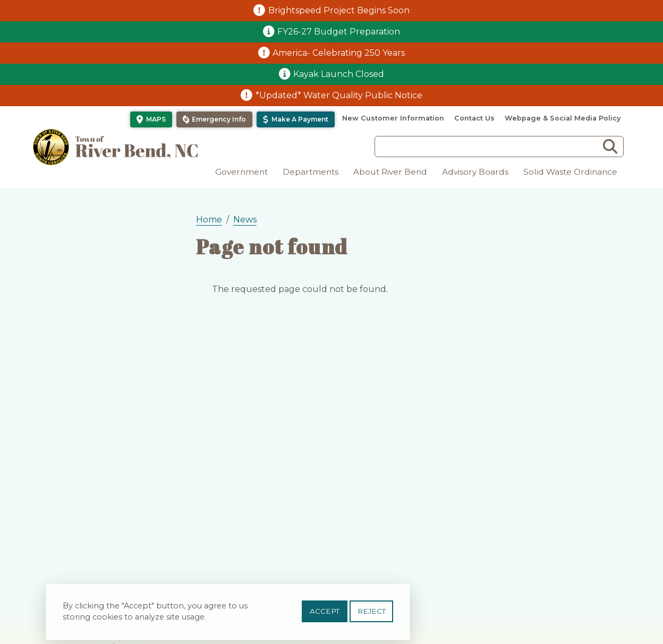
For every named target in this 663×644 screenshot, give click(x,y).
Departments (311, 172)
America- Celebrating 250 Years (339, 53)
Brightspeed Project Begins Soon (339, 10)
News (245, 220)
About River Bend (390, 172)
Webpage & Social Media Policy (563, 118)
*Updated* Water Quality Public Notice (339, 95)
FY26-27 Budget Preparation (339, 32)
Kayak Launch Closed (339, 74)
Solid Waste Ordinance (570, 172)
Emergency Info (219, 119)
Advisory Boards (475, 172)
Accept (325, 612)
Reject (372, 612)
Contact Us (474, 118)
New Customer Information (393, 118)
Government (241, 172)
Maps (156, 119)
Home (209, 220)
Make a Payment (300, 119)
